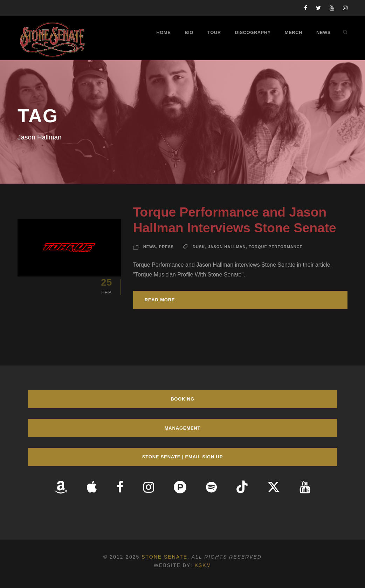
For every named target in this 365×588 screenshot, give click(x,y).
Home (163, 32)
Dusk (199, 247)
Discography (253, 32)
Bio (189, 32)
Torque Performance (276, 247)
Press (166, 247)
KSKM (203, 565)
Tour (214, 32)
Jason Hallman (227, 247)
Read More (160, 300)
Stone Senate (164, 557)
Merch (294, 32)
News (323, 32)
